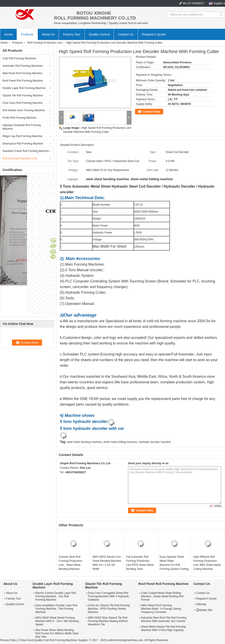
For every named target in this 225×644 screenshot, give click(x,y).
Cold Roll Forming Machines (19, 58)
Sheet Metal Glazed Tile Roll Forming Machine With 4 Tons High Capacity (163, 628)
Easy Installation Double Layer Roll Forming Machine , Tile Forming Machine (56, 609)
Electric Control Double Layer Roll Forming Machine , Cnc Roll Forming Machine (56, 596)
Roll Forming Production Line (45, 43)
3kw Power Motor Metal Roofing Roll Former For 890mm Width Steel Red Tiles (57, 633)
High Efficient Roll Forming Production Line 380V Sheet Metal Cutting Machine (207, 563)
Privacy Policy (8, 640)
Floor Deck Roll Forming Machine (22, 103)
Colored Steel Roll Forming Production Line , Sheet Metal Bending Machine (71, 563)
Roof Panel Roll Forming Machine (23, 81)
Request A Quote (154, 34)
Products (27, 34)
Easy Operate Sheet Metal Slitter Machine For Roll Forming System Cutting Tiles (174, 565)
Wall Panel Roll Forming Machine (22, 73)
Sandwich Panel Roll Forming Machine (26, 151)
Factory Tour (72, 34)
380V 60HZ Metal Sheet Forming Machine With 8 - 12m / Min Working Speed (57, 621)
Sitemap (201, 604)
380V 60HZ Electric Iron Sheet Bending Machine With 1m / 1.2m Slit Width (107, 563)
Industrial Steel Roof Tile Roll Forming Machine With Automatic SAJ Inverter (164, 619)
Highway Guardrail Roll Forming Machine (22, 127)
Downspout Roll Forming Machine (23, 144)
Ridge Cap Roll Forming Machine (22, 136)
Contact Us (126, 34)
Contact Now (151, 112)
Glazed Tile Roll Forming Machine (23, 95)
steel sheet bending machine (84, 442)
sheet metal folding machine (120, 442)
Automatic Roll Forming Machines (23, 66)
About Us (48, 34)
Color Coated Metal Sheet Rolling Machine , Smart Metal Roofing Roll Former (162, 596)
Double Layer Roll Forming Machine (24, 88)
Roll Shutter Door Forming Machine (24, 110)
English (218, 3)
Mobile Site (204, 610)
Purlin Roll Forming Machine (19, 118)
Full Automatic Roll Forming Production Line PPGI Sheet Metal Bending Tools (140, 563)
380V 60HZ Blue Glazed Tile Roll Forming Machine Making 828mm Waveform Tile (108, 621)
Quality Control (99, 34)
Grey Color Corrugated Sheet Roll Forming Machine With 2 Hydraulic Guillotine (108, 596)
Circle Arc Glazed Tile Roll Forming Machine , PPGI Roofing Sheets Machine (109, 609)
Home (8, 34)
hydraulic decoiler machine (155, 442)
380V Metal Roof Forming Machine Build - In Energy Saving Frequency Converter (161, 609)
